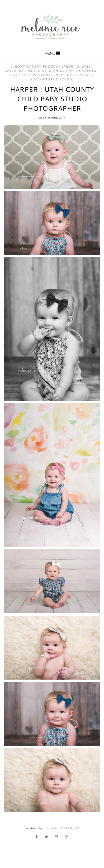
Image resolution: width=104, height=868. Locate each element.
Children (15, 71)
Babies (84, 67)
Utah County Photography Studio (62, 77)
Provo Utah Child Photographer (63, 71)
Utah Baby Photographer (37, 75)
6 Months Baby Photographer (43, 67)
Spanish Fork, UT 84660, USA (59, 828)
